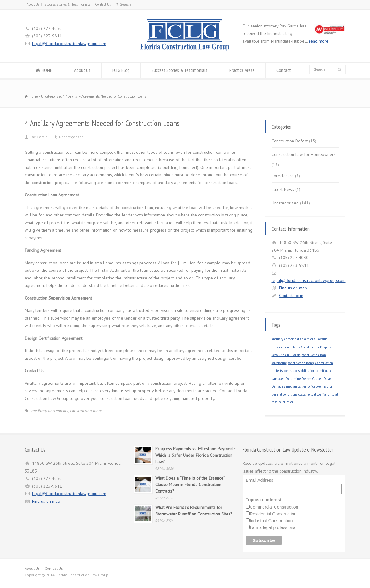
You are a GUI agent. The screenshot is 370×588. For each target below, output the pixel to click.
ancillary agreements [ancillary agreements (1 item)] (286, 339)
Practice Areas (242, 70)
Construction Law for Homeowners (303, 154)
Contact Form (291, 296)
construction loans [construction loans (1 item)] (301, 363)
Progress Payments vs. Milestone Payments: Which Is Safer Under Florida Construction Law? (196, 455)
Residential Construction (273, 514)
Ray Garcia (39, 137)
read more (319, 41)
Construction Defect (290, 141)
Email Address (259, 480)
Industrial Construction (271, 521)
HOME (47, 70)
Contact (284, 70)
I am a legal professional (273, 527)
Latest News (283, 189)
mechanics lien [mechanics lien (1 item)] (296, 386)
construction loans (86, 411)
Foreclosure (283, 176)
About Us (33, 4)
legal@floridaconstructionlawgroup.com (69, 44)
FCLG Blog (121, 70)
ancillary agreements (50, 411)
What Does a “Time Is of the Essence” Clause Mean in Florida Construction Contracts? (190, 485)
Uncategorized (71, 137)
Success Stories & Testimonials (67, 4)
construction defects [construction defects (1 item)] (286, 347)
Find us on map (293, 288)
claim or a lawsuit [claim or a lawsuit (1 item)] (315, 339)
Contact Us (103, 4)
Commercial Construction (274, 507)
